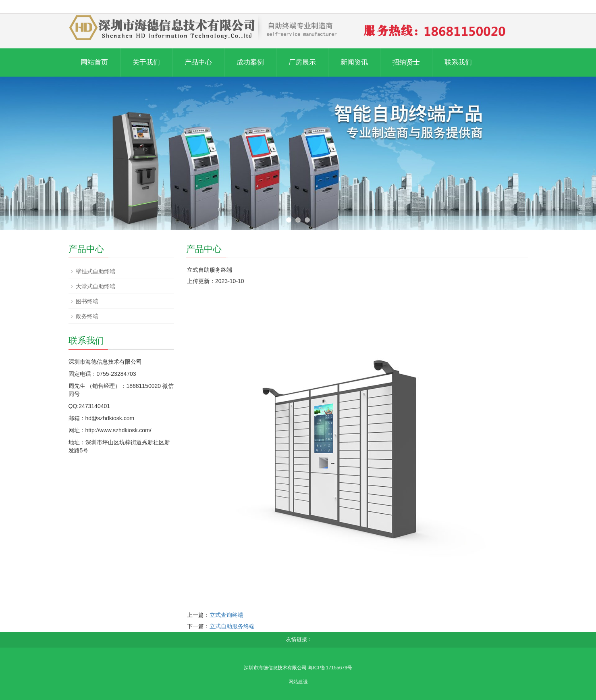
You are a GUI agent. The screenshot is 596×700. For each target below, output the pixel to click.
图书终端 (87, 301)
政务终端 (87, 316)
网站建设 (298, 682)
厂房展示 (302, 62)
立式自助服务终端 (232, 626)
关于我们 (146, 62)
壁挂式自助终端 (96, 271)
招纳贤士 (406, 62)
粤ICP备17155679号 (330, 668)
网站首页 (94, 62)
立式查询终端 (226, 615)
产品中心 (198, 62)
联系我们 (458, 62)
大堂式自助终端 (96, 286)
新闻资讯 (354, 62)
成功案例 (250, 62)
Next (586, 154)
